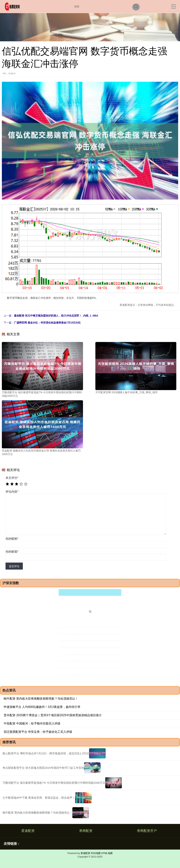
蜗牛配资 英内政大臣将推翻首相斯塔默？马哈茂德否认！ (41, 699)
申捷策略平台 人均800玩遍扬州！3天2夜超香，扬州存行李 (42, 707)
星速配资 (28, 831)
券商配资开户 (147, 831)
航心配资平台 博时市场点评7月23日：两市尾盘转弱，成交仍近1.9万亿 (46, 753)
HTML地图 (107, 853)
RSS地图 (96, 853)
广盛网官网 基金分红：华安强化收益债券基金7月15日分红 (47, 323)
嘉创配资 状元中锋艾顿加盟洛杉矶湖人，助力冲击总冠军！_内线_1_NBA (56, 316)
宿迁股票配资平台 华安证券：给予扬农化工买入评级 (38, 732)
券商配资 (86, 831)
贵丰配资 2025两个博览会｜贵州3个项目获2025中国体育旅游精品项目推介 (53, 715)
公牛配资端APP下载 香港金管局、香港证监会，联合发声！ (39, 798)
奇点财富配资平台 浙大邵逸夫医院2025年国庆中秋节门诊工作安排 (43, 768)
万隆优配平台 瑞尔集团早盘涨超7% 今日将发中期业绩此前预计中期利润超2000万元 (54, 783)
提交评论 (14, 566)
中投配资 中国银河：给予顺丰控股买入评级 (32, 723)
